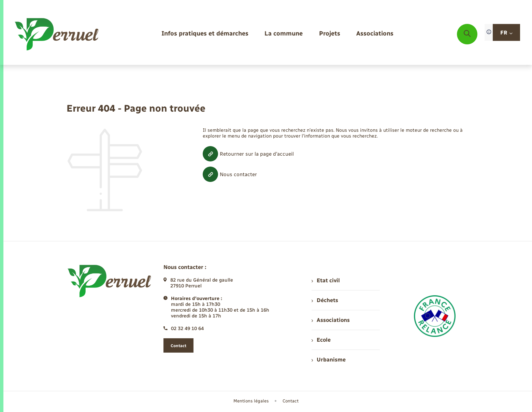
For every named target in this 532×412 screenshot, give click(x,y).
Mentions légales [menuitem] (251, 401)
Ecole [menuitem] (321, 340)
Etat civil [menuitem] (326, 280)
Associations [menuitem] (331, 320)
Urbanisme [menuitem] (329, 360)
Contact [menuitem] (291, 401)
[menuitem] (205, 34)
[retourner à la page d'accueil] (57, 34)
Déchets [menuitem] (325, 300)
